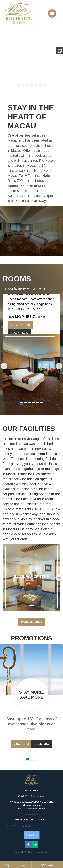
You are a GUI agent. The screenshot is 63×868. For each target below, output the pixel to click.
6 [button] (42, 404)
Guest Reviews (38, 796)
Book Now (19, 333)
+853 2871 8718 (34, 805)
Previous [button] (4, 366)
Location (23, 796)
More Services (32, 622)
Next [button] (59, 366)
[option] (32, 347)
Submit (32, 835)
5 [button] (38, 404)
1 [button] (21, 404)
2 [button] (25, 404)
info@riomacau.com (35, 809)
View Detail (20, 325)
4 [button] (34, 404)
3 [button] (29, 404)
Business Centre (32, 577)
